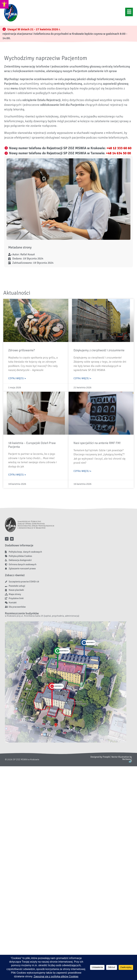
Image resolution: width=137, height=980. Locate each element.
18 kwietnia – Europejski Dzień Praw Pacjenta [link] (32, 445)
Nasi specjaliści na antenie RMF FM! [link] (97, 443)
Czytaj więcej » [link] (17, 378)
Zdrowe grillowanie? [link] (21, 350)
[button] (129, 12)
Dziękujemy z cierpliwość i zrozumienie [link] (99, 350)
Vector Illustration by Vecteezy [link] (122, 758)
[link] (4, 4)
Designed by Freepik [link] (100, 757)
